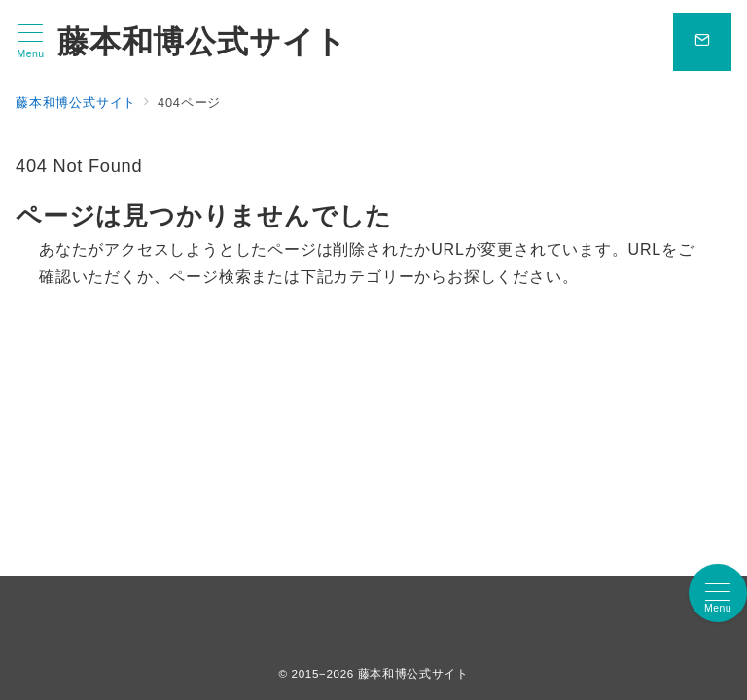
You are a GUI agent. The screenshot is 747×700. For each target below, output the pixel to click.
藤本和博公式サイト (202, 42)
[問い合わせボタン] (702, 42)
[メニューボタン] (31, 42)
